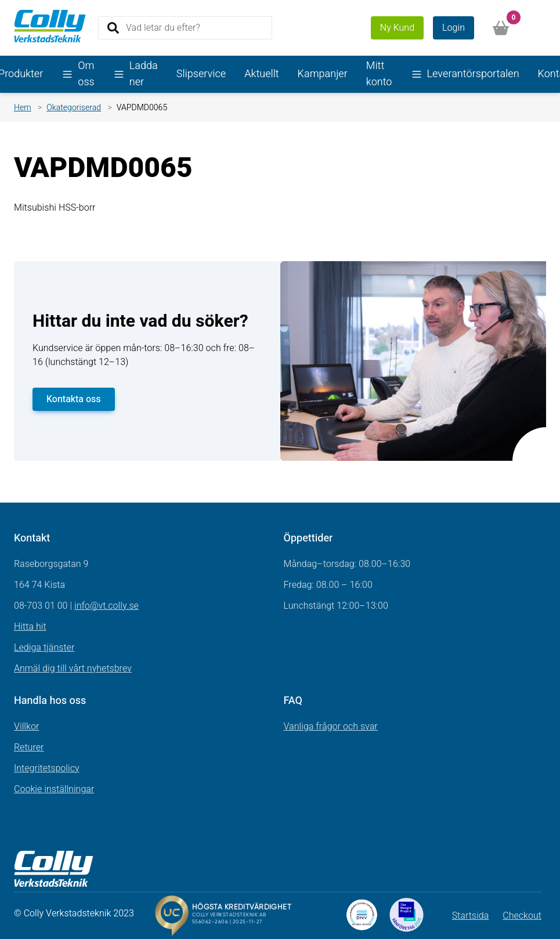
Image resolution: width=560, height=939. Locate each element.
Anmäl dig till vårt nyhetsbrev (73, 669)
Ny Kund (397, 28)
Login (454, 28)
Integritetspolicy (47, 768)
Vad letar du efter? (163, 27)
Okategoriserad (74, 108)
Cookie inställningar (54, 789)
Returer (29, 747)
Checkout (522, 916)
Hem (23, 108)
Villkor (26, 727)
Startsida (471, 916)
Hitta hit (30, 627)
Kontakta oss (74, 399)
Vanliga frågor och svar (331, 727)
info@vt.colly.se (106, 606)
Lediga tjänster (44, 648)
